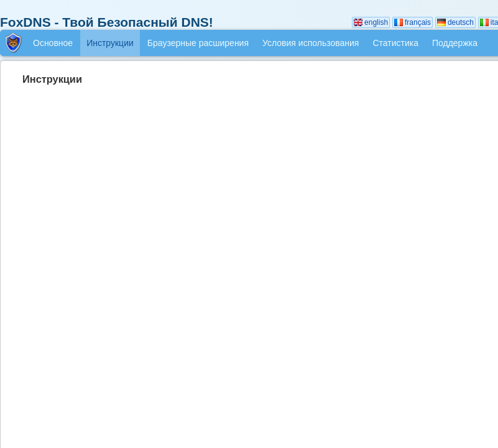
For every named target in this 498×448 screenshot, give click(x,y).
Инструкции (110, 43)
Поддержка (455, 43)
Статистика (395, 43)
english (371, 22)
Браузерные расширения (198, 43)
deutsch (455, 22)
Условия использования (311, 43)
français (413, 22)
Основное (53, 43)
